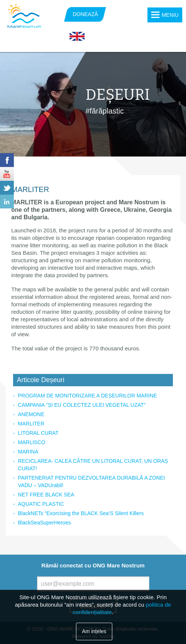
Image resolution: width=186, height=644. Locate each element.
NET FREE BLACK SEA (46, 495)
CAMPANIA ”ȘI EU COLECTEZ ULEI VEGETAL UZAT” (82, 405)
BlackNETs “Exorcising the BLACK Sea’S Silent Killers (81, 513)
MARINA (28, 452)
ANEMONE (31, 414)
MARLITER (31, 424)
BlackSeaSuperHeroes (45, 523)
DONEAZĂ (85, 14)
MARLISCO (32, 442)
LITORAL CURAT (38, 433)
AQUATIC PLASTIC (41, 504)
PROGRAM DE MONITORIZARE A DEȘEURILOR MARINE (88, 396)
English (77, 37)
